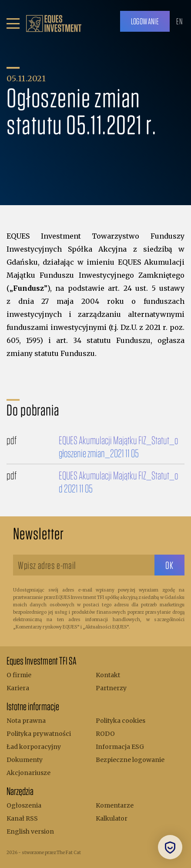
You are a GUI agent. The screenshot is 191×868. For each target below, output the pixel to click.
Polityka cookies (121, 721)
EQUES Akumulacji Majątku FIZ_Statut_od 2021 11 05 (118, 482)
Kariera (18, 688)
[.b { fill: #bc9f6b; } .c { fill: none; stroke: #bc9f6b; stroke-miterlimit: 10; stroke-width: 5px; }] (54, 23)
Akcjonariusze (28, 773)
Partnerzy (111, 688)
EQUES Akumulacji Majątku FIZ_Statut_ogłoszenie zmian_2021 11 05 (118, 446)
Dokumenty (25, 760)
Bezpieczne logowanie (130, 760)
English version (30, 831)
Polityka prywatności (39, 734)
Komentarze (115, 805)
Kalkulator (112, 818)
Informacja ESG (120, 747)
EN (179, 21)
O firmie (19, 675)
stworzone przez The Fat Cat (51, 853)
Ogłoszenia (24, 805)
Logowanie (145, 21)
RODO (105, 734)
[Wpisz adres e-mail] (84, 565)
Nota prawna (26, 721)
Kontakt (108, 675)
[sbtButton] (169, 565)
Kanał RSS (22, 818)
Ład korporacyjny (34, 747)
